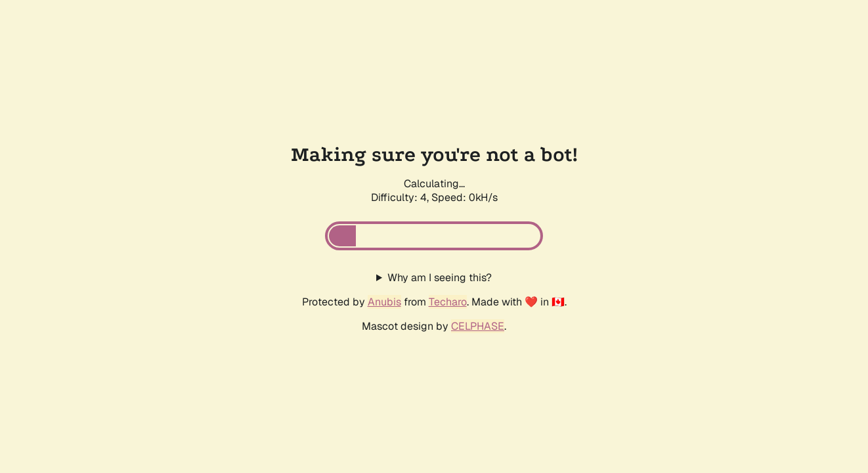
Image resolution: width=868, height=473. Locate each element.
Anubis (384, 302)
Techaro (448, 302)
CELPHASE (478, 326)
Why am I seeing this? (440, 278)
